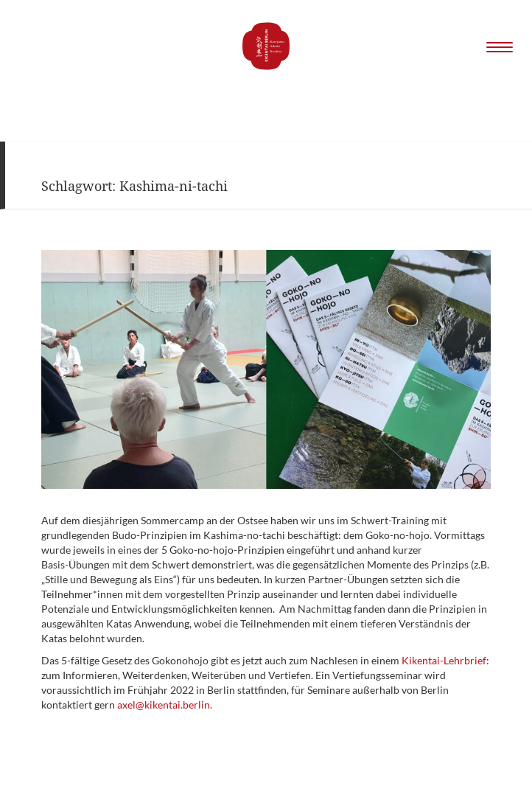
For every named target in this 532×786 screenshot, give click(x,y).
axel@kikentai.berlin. (165, 705)
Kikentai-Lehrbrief (444, 660)
